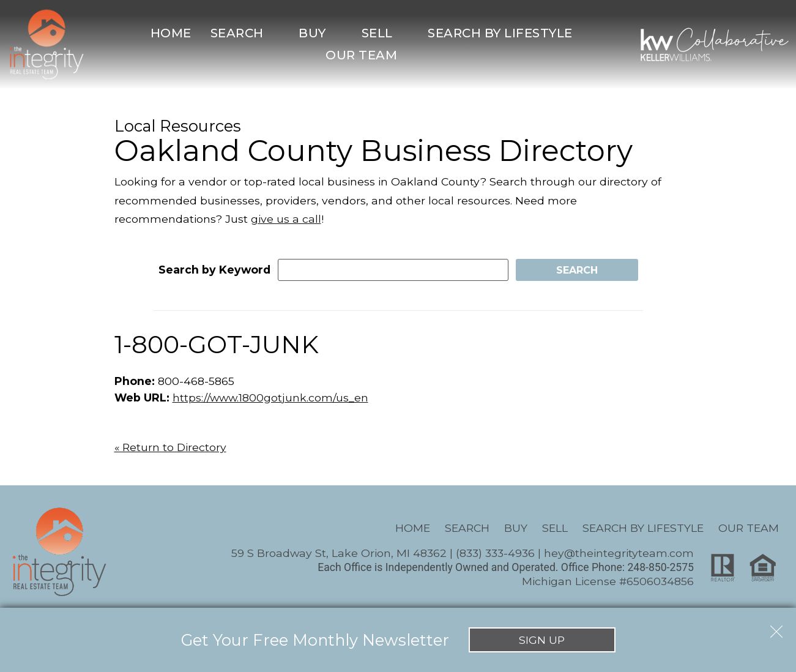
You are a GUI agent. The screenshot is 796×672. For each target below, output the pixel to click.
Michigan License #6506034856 (608, 581)
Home (171, 33)
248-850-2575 (660, 567)
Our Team (749, 528)
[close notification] (776, 627)
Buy (516, 528)
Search (467, 528)
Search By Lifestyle (643, 528)
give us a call (286, 219)
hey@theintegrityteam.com (619, 553)
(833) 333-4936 (495, 553)
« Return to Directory (170, 447)
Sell (555, 528)
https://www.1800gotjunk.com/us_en (270, 398)
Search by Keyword (214, 270)
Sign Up (542, 640)
